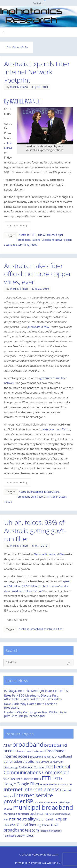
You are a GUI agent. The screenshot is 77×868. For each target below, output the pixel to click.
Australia (24, 235)
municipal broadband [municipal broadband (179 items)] (43, 807)
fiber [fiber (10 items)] (6, 779)
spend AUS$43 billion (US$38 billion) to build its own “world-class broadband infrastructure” (37, 586)
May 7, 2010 (40, 546)
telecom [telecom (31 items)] (32, 830)
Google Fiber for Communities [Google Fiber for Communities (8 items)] (56, 784)
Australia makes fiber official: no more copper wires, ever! (38, 274)
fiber (61, 629)
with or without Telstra (56, 429)
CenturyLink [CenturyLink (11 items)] (56, 762)
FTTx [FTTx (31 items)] (58, 778)
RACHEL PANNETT (26, 102)
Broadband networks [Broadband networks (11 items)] (42, 757)
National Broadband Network (48, 240)
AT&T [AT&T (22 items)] (8, 745)
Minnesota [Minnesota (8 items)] (51, 802)
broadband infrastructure (45, 492)
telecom (18, 245)
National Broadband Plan (49, 554)
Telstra (8, 502)
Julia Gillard (44, 235)
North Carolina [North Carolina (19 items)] (47, 819)
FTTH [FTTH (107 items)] (48, 778)
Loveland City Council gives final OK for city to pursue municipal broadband (36, 714)
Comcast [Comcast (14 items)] (40, 767)
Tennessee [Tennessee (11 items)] (10, 836)
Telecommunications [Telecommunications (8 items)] (51, 831)
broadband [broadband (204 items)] (28, 744)
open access (60, 497)
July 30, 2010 (40, 87)
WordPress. (54, 863)
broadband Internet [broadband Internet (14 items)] (31, 751)
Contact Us (39, 3)
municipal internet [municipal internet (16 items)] (35, 814)
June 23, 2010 (41, 289)
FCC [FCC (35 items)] (50, 767)
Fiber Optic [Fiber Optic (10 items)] (16, 779)
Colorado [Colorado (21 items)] (26, 767)
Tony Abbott (30, 245)
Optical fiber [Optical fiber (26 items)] (27, 825)
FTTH (33, 235)
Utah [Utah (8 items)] (19, 836)
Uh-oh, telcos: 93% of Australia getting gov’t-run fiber (35, 531)
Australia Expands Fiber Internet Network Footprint (37, 72)
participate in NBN (38, 327)
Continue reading (17, 226)
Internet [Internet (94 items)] (13, 789)
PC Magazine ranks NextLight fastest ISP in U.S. (36, 691)
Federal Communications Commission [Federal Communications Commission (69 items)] (37, 769)
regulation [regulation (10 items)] (43, 825)
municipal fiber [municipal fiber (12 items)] (13, 814)
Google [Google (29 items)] (10, 784)
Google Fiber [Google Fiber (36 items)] (28, 784)
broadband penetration (31, 497)
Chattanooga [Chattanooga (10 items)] (11, 767)
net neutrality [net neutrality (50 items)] (22, 819)
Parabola (37, 863)
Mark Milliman (19, 87)
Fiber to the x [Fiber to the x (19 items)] (32, 779)
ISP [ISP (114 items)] (29, 801)
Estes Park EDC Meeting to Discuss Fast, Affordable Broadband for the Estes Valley (33, 697)
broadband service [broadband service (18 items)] (36, 761)
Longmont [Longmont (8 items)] (39, 802)
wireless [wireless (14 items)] (28, 836)
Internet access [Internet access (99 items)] (41, 789)
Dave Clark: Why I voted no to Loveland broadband (31, 706)
